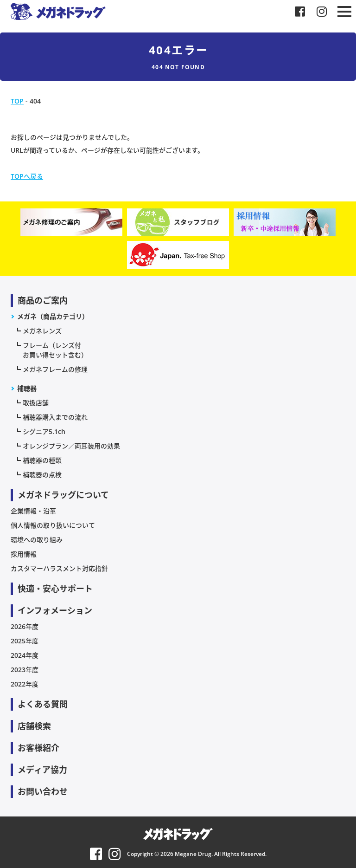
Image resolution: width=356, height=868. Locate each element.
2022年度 (25, 684)
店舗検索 (34, 726)
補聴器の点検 (42, 475)
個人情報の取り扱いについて (53, 525)
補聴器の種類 (42, 460)
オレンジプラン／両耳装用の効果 (71, 446)
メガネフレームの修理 (55, 369)
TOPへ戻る (27, 176)
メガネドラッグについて (63, 495)
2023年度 (25, 670)
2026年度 (25, 626)
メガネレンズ (42, 331)
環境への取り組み (37, 540)
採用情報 (24, 554)
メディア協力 (42, 770)
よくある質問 (43, 704)
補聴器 (27, 388)
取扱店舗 (36, 403)
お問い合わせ (43, 791)
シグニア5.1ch (44, 431)
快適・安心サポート (55, 589)
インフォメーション (55, 610)
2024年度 (25, 655)
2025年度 (25, 641)
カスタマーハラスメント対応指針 (59, 568)
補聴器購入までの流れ (55, 417)
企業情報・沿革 (33, 511)
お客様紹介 (38, 748)
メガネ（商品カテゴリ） (53, 316)
